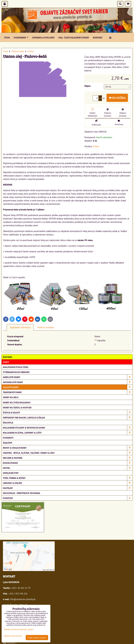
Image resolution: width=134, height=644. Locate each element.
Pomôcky (68, 498)
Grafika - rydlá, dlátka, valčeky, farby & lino (68, 453)
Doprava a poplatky (43, 37)
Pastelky (68, 488)
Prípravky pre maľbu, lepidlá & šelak (68, 417)
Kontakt (98, 37)
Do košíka (117, 98)
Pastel (68, 468)
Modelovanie (68, 463)
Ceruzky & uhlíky (68, 483)
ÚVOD (7, 37)
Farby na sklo (11, 397)
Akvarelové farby (68, 382)
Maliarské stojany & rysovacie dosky (68, 427)
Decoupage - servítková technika (21, 493)
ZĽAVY (6, 362)
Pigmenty (8, 438)
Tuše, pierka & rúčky (68, 478)
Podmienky (21, 37)
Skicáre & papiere (68, 458)
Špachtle (8, 422)
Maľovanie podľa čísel (16, 367)
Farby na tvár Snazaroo (17, 402)
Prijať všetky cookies (37, 638)
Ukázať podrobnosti (13, 636)
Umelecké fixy (11, 473)
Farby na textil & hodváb (17, 407)
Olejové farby (68, 387)
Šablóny (8, 443)
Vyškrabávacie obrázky (16, 372)
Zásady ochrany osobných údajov (19, 629)
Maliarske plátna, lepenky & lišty (68, 433)
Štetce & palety (68, 412)
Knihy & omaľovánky (68, 448)
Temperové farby (68, 392)
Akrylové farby (68, 377)
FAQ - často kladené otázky (74, 37)
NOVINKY (8, 357)
